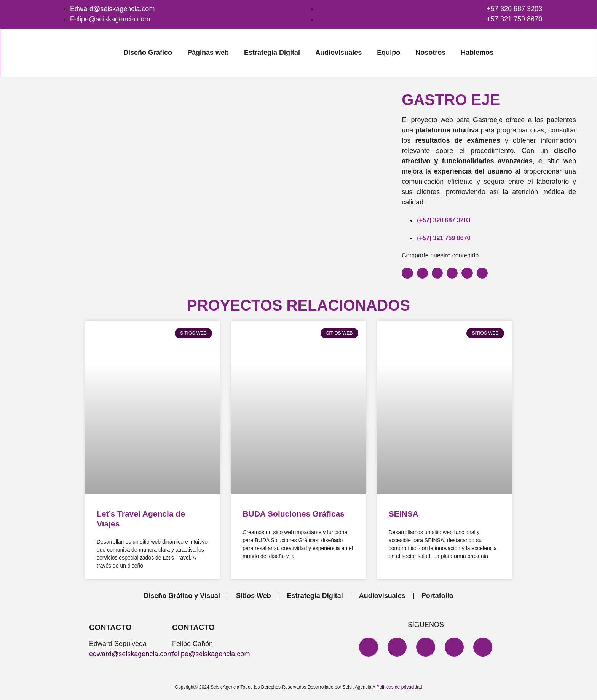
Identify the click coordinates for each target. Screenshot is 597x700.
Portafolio (437, 596)
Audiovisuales (338, 53)
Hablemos (477, 53)
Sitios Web (254, 596)
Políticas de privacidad (399, 687)
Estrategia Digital (272, 53)
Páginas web (208, 53)
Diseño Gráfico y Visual (182, 596)
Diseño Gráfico (148, 53)
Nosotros (430, 53)
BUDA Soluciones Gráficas (294, 514)
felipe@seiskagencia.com (211, 654)
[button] (407, 273)
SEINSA (404, 514)
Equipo (389, 53)
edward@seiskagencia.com (131, 654)
